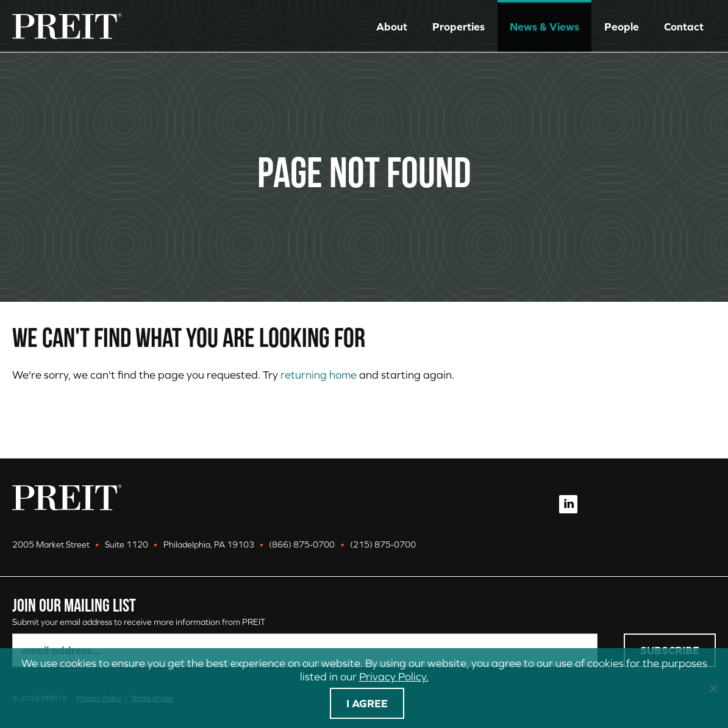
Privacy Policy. (394, 676)
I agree (367, 703)
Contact (684, 27)
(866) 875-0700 (302, 544)
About (392, 27)
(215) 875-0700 (383, 544)
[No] (713, 688)
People (622, 27)
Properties (459, 27)
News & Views (544, 27)
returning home (319, 375)
